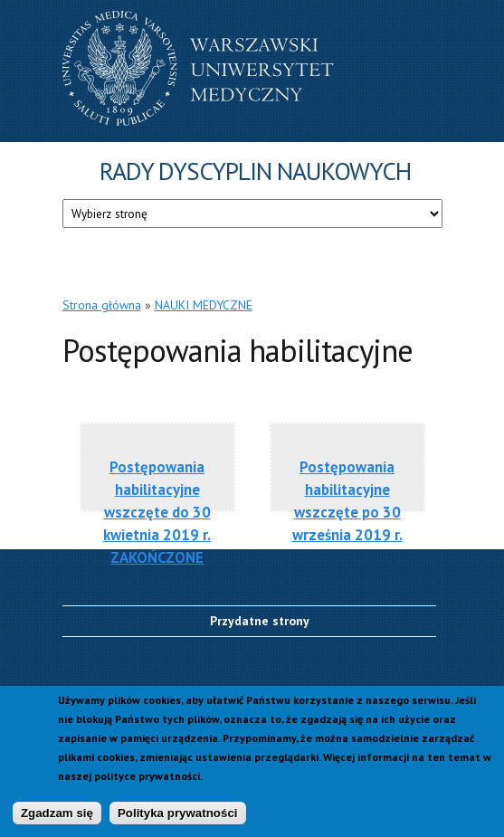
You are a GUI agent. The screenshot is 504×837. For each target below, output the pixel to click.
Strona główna (102, 305)
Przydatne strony (260, 621)
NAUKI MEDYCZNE (204, 305)
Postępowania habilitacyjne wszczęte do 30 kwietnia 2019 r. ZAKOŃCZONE (157, 499)
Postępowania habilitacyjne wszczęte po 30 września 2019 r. (347, 499)
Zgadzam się (57, 818)
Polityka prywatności (178, 818)
